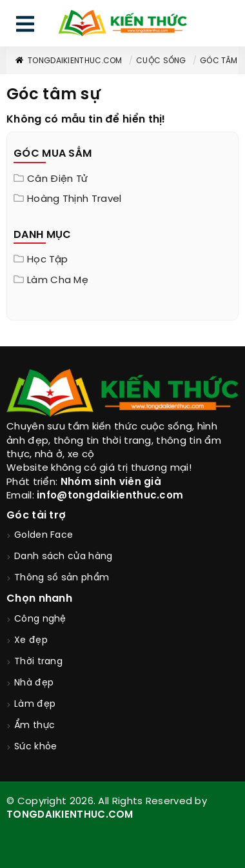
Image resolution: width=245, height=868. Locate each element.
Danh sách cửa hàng (63, 557)
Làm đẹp (35, 705)
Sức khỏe (35, 747)
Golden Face (44, 536)
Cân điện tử (57, 179)
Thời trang (38, 662)
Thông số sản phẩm (62, 578)
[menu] (25, 27)
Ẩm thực (34, 726)
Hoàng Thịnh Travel (74, 199)
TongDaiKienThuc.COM (68, 61)
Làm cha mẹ (58, 281)
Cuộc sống (161, 61)
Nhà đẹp (34, 683)
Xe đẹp (31, 641)
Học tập (47, 260)
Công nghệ (40, 619)
